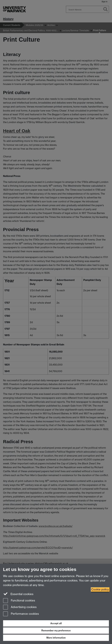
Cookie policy (100, 589)
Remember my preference (56, 631)
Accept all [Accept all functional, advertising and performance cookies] (56, 623)
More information (56, 638)
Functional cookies (19, 601)
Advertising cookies (20, 607)
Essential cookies (18, 594)
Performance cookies (21, 614)
